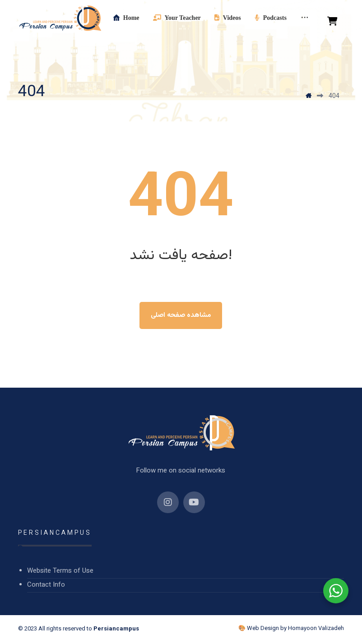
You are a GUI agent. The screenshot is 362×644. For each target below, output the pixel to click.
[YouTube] (194, 502)
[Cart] (333, 21)
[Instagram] (168, 502)
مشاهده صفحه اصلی (181, 315)
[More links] (305, 18)
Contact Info (46, 585)
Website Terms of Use (60, 571)
